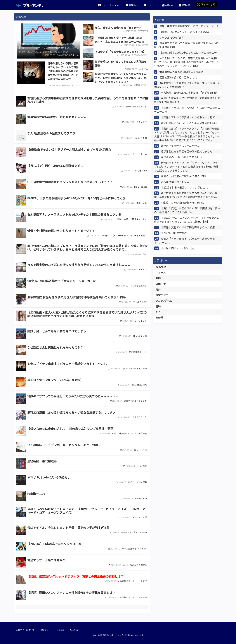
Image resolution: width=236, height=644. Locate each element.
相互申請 (185, 5)
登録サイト (132, 5)
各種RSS (168, 5)
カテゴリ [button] (150, 5)
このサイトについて (109, 5)
